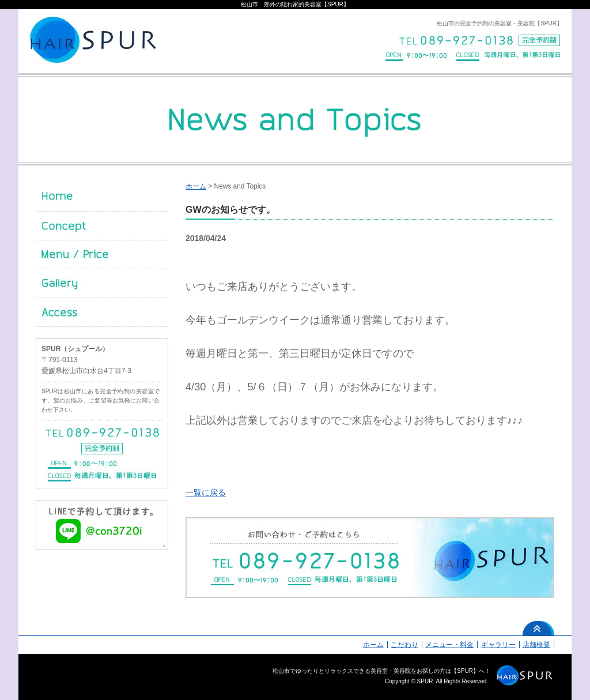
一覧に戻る (206, 492)
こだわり (404, 645)
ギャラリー (498, 645)
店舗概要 (536, 645)
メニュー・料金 (449, 645)
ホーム (196, 186)
